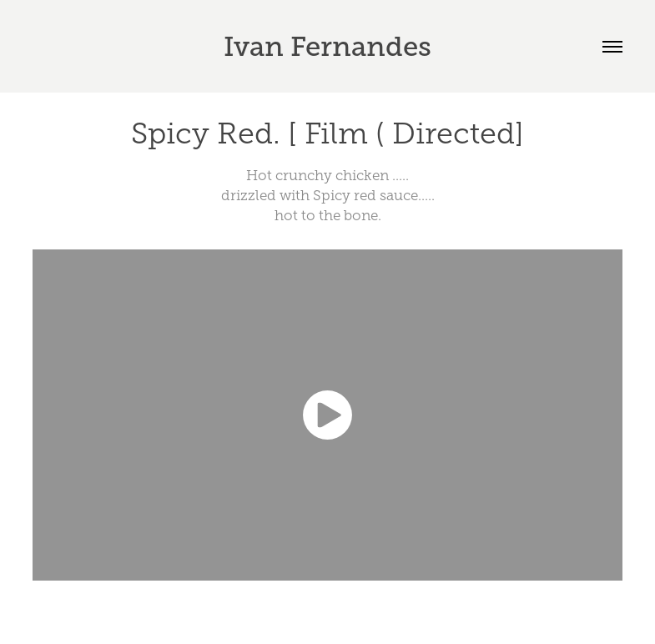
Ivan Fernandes (327, 46)
